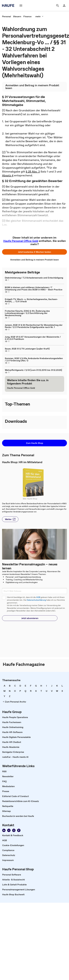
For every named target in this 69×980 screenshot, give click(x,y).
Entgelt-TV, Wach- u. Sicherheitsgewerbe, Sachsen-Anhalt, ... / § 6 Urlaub (31, 300)
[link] (64, 6)
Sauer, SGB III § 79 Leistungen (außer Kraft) (27, 349)
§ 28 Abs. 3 (33, 172)
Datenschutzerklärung (36, 600)
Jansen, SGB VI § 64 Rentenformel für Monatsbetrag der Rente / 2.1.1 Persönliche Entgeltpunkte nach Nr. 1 (34, 326)
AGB (38, 597)
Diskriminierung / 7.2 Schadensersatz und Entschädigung (34, 278)
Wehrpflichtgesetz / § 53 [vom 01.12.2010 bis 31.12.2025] (33, 370)
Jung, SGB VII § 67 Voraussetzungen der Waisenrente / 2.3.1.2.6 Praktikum (33, 338)
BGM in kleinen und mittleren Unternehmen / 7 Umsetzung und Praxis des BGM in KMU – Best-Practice (34, 288)
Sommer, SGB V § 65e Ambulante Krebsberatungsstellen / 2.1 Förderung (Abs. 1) (34, 359)
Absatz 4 (8, 175)
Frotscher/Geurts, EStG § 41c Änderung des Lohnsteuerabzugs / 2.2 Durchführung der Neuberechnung (27, 313)
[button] (21, 6)
